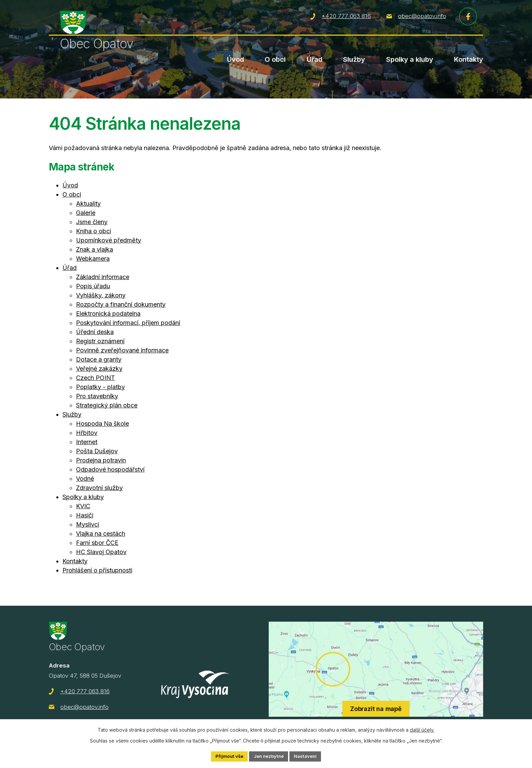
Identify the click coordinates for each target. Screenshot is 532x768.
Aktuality (88, 204)
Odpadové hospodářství (110, 469)
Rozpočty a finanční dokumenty (121, 304)
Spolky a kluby (410, 59)
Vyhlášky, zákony (101, 295)
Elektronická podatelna (108, 314)
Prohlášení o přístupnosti (97, 570)
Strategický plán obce (107, 405)
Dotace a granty (99, 359)
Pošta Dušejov (97, 451)
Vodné (85, 479)
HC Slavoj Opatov (101, 552)
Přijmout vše (226, 756)
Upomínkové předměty (109, 240)
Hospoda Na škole (102, 424)
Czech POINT (96, 378)
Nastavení (308, 756)
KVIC (83, 506)
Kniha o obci (93, 231)
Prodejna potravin (101, 460)
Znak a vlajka (94, 249)
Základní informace (103, 277)
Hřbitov (87, 433)
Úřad (315, 59)
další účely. (422, 729)
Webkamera (93, 259)
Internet (87, 442)
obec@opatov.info (422, 17)
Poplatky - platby (100, 387)
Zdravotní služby (99, 488)
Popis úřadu (93, 286)
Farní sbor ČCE (97, 543)
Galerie (86, 213)
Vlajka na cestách (101, 534)
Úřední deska (95, 332)
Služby (354, 59)
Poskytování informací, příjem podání (128, 323)
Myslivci (88, 524)
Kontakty (469, 59)
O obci (275, 59)
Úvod (235, 59)
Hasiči (85, 515)
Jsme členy (92, 222)
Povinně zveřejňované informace (122, 350)
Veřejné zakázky (99, 369)
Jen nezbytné (269, 756)
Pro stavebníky (97, 396)
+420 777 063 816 (346, 17)
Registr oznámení (100, 341)
